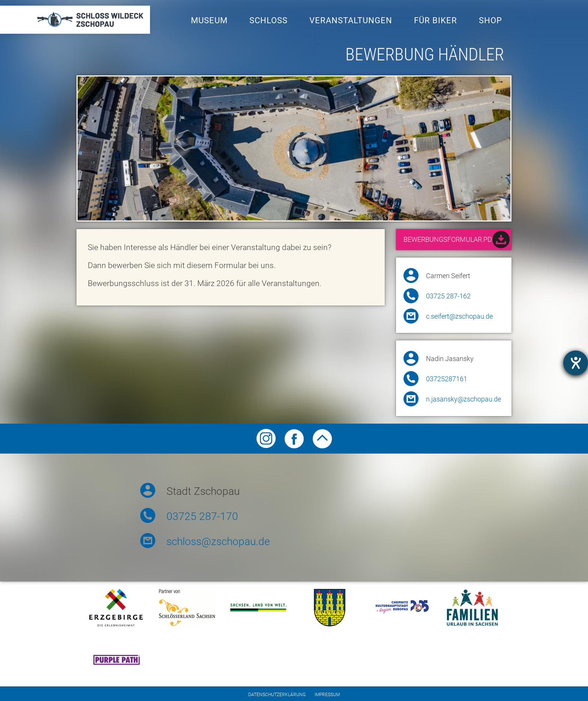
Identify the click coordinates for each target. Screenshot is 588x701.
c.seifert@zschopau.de (459, 316)
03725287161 (447, 379)
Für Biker (436, 20)
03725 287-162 (448, 296)
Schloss (268, 20)
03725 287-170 (202, 516)
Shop (490, 20)
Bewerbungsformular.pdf (457, 240)
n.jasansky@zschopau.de (463, 399)
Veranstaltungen (351, 20)
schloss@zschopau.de (218, 541)
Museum (209, 20)
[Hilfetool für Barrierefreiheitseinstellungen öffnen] (576, 363)
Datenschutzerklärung (277, 695)
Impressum (327, 695)
